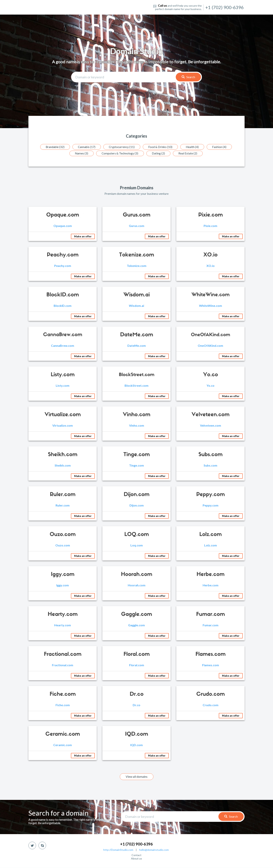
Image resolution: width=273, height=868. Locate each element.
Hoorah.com (137, 585)
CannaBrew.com (63, 346)
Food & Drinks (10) (162, 147)
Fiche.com (63, 705)
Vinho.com (137, 426)
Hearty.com (63, 625)
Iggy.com (63, 585)
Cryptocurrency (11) (122, 147)
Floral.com (137, 665)
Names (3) (80, 153)
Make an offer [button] (83, 236)
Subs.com (210, 466)
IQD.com (136, 745)
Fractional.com (63, 665)
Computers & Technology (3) (120, 153)
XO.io (211, 266)
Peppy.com (211, 505)
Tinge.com (136, 466)
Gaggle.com (136, 625)
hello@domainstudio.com (154, 850)
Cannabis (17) (85, 147)
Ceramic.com (63, 745)
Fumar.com (211, 625)
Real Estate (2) (189, 153)
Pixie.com (210, 226)
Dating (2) (159, 153)
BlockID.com (63, 306)
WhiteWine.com (211, 306)
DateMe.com (137, 346)
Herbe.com (211, 585)
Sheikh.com (63, 466)
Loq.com (137, 545)
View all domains (137, 777)
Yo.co (211, 386)
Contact (136, 855)
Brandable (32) (52, 147)
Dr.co (136, 705)
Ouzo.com (63, 545)
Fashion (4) (222, 147)
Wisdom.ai (136, 306)
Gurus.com (137, 226)
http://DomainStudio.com (118, 850)
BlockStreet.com (136, 386)
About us (136, 859)
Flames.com (211, 665)
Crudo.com (211, 705)
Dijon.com (137, 505)
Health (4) (195, 147)
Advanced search (136, 88)
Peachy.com (63, 266)
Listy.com (63, 386)
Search (188, 77)
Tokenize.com (137, 266)
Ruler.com (63, 505)
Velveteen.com (211, 426)
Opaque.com (63, 226)
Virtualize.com (63, 426)
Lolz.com (211, 545)
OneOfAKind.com (210, 346)
